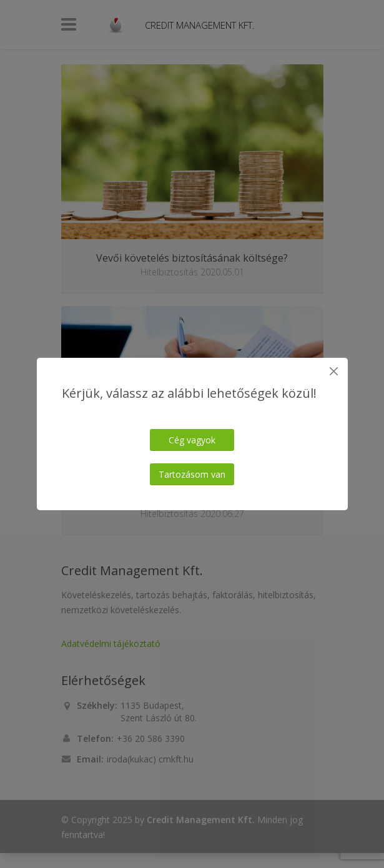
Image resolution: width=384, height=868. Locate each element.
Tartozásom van (192, 474)
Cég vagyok (192, 440)
